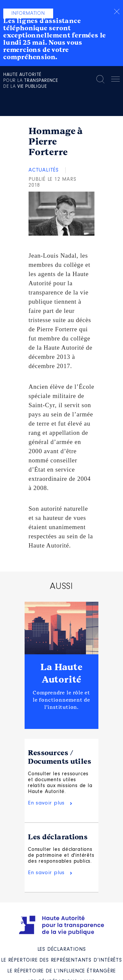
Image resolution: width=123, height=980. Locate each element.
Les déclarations (58, 837)
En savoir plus (46, 803)
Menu (115, 80)
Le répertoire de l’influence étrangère (61, 971)
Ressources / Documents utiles (60, 757)
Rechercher (100, 79)
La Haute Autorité (61, 673)
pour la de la (31, 81)
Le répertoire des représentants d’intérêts (61, 960)
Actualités (44, 170)
